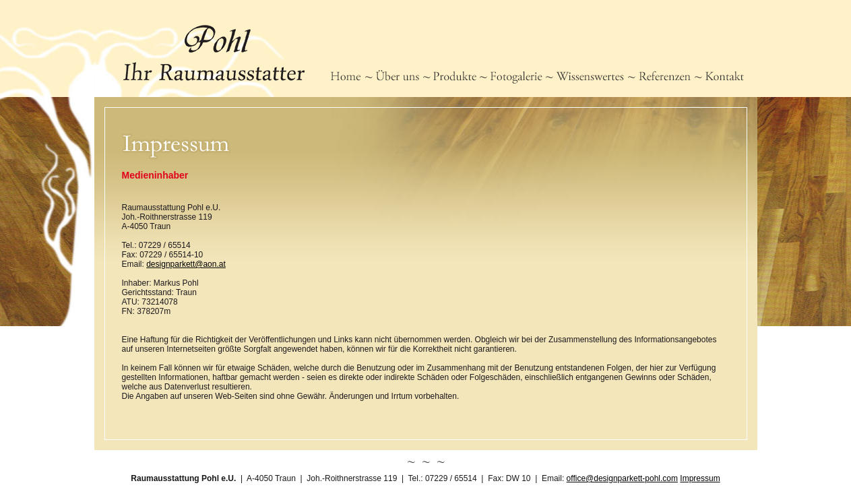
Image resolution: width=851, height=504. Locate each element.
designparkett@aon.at (186, 264)
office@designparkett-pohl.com (622, 478)
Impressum (700, 478)
